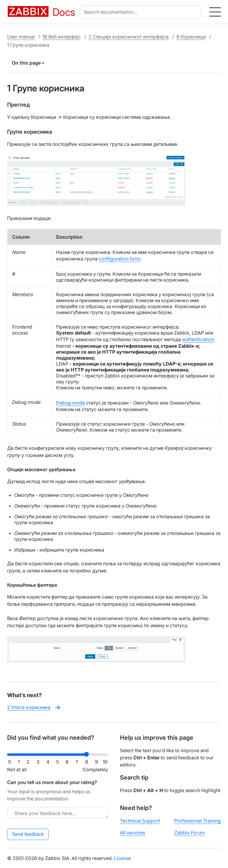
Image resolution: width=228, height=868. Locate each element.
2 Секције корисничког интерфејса (129, 37)
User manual (21, 37)
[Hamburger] (215, 12)
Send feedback (28, 834)
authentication (198, 339)
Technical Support (140, 821)
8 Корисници (191, 37)
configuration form (120, 259)
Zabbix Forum (190, 833)
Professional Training (198, 821)
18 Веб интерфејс (62, 37)
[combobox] (142, 12)
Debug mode (71, 403)
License (122, 858)
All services (133, 833)
